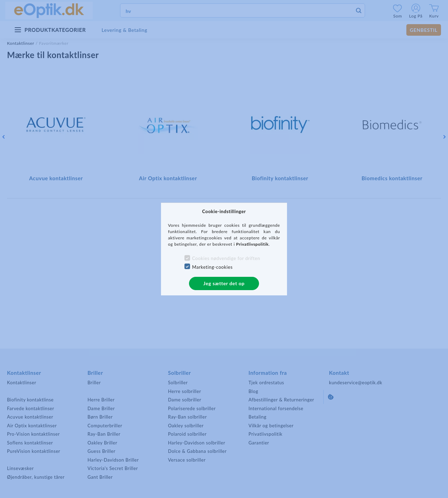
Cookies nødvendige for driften (226, 258)
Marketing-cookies (212, 267)
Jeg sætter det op (224, 283)
